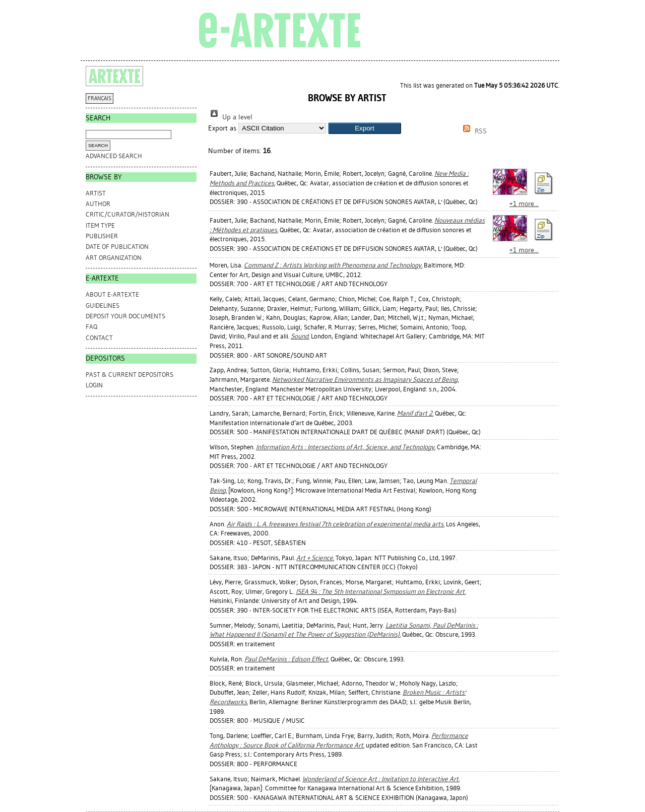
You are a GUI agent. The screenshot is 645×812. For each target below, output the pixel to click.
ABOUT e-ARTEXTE (112, 294)
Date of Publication (117, 247)
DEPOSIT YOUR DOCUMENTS (125, 316)
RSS (473, 131)
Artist (96, 193)
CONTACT (99, 338)
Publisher (102, 236)
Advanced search (114, 156)
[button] (365, 128)
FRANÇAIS (100, 98)
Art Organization (114, 258)
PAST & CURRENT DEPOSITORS (130, 375)
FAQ (91, 327)
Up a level (230, 117)
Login (94, 385)
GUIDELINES (103, 306)
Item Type (100, 225)
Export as (222, 128)
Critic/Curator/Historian (127, 214)
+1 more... (524, 204)
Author (98, 204)
